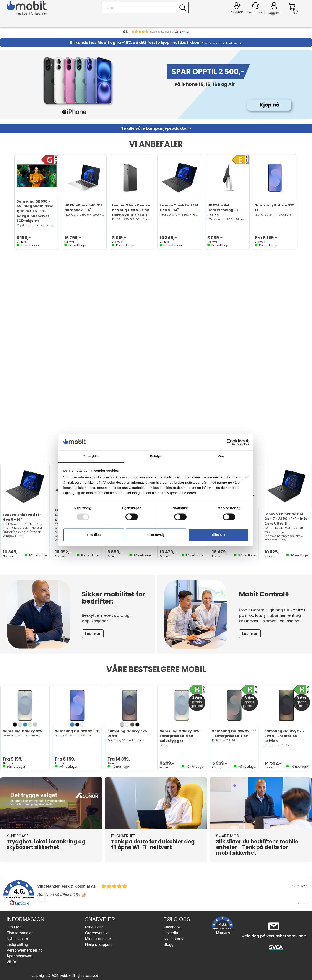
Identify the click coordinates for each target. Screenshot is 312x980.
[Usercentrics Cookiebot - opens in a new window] (230, 442)
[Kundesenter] (256, 6)
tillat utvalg (156, 535)
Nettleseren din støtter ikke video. (156, 353)
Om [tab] (221, 456)
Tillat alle (218, 535)
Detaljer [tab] (156, 456)
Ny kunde (237, 12)
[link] (156, 893)
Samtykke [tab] (91, 456)
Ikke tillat (94, 535)
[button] (156, 32)
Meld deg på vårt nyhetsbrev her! (274, 936)
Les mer (93, 634)
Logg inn (274, 7)
